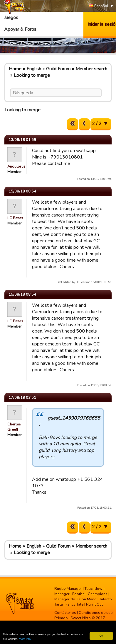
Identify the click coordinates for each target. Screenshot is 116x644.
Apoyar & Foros (20, 29)
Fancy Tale (74, 604)
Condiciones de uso (96, 613)
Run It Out (94, 604)
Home (15, 69)
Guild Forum (58, 69)
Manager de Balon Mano (75, 599)
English (34, 69)
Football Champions (90, 594)
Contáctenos (65, 613)
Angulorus (16, 166)
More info (25, 639)
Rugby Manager (68, 589)
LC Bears (15, 218)
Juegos (11, 18)
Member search (91, 69)
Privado (61, 618)
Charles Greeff (14, 427)
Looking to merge (32, 75)
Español (99, 6)
